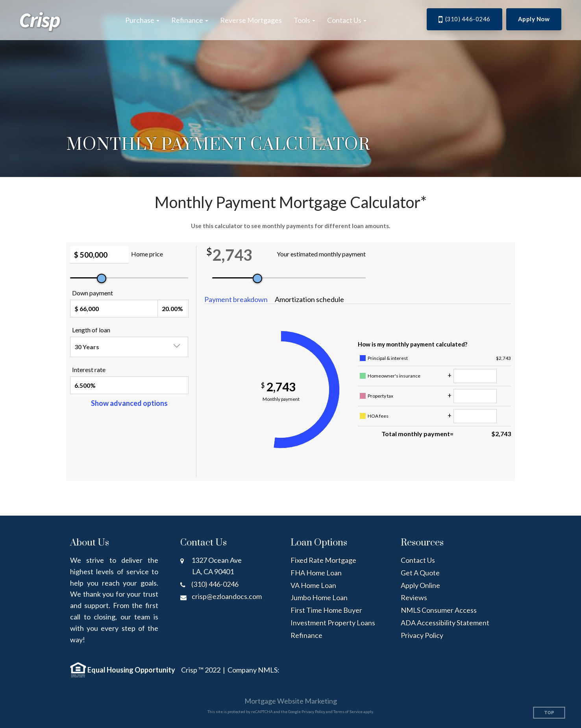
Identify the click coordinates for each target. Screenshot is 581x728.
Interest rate (89, 370)
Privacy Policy (422, 635)
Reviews (414, 597)
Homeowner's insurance (394, 376)
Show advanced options (129, 403)
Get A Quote (420, 573)
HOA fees (378, 416)
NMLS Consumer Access (439, 610)
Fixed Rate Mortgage (323, 560)
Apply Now (534, 19)
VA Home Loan (313, 585)
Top (549, 713)
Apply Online (420, 585)
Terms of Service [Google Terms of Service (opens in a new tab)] (348, 711)
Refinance (306, 635)
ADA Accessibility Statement (445, 623)
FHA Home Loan (316, 573)
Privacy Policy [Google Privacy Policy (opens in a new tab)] (313, 711)
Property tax (380, 396)
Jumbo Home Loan (319, 597)
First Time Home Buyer (326, 610)
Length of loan (91, 330)
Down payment (93, 293)
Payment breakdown (236, 299)
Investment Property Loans (333, 623)
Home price (147, 254)
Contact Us (418, 560)
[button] (142, 20)
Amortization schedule (309, 299)
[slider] (102, 278)
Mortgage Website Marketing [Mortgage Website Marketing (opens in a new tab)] (291, 701)
